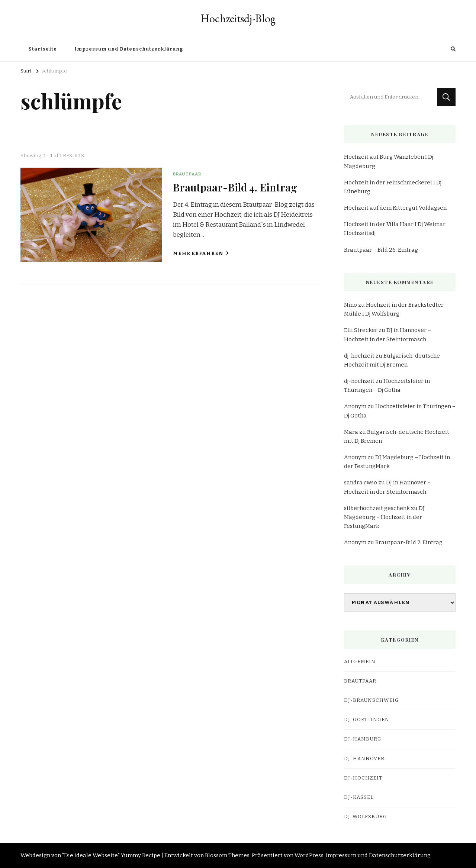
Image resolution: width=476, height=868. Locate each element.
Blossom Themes (227, 855)
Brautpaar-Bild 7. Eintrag (409, 542)
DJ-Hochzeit (363, 778)
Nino (350, 305)
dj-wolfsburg (366, 817)
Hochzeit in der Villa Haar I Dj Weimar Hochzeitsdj (395, 229)
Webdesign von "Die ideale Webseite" (70, 855)
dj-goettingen (367, 720)
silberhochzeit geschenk (377, 508)
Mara (351, 432)
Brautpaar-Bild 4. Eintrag (235, 187)
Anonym (355, 406)
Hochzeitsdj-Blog (238, 18)
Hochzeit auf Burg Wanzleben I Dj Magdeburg (389, 161)
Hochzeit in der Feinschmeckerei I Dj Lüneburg (393, 187)
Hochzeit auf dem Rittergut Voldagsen (395, 208)
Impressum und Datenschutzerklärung (129, 49)
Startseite (43, 49)
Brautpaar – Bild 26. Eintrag (381, 250)
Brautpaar (187, 174)
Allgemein (360, 662)
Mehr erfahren (201, 253)
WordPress (309, 855)
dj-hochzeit (359, 356)
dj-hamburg (363, 739)
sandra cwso (361, 483)
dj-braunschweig (372, 700)
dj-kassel (359, 797)
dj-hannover (364, 759)
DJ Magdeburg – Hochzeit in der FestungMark (384, 517)
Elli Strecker (361, 330)
